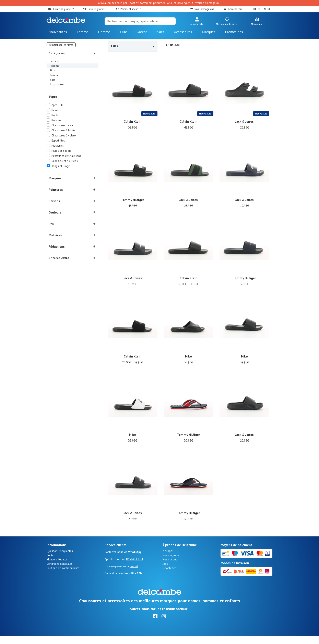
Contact (51, 563)
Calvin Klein (133, 122)
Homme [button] (104, 32)
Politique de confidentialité (63, 576)
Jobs (165, 571)
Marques (209, 32)
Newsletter (169, 576)
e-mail (134, 574)
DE (269, 9)
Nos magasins (171, 563)
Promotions (234, 32)
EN (264, 9)
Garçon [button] (142, 32)
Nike (188, 356)
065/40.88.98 (134, 567)
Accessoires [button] (183, 32)
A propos (168, 559)
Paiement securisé (131, 9)
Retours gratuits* (97, 9)
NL (259, 9)
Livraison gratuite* (63, 9)
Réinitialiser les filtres (61, 45)
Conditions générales (60, 571)
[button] (197, 22)
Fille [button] (123, 32)
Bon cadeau (235, 9)
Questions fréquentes (60, 559)
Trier (133, 46)
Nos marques (171, 567)
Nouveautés (58, 32)
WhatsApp (135, 560)
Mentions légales (57, 567)
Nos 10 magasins (204, 9)
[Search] (140, 21)
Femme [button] (82, 32)
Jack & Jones (244, 122)
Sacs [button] (161, 32)
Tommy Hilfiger (133, 200)
